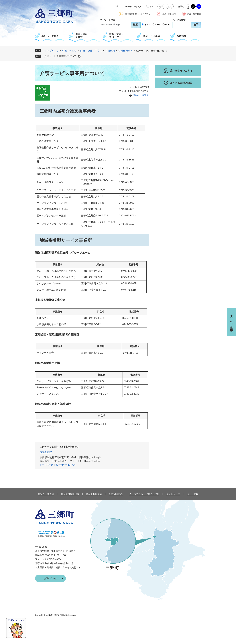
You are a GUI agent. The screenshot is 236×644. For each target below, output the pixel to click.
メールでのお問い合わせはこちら (58, 465)
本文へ (118, 6)
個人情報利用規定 (70, 494)
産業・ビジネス (151, 36)
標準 (161, 7)
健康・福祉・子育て (83, 36)
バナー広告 (192, 494)
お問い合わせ (50, 578)
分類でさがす (69, 51)
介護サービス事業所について (60, 56)
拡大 (170, 7)
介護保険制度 (126, 51)
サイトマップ (173, 494)
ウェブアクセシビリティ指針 (144, 494)
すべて (148, 25)
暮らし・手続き (50, 36)
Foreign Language (133, 6)
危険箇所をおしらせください (138, 14)
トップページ (52, 51)
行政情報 (182, 36)
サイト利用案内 (94, 494)
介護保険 (110, 51)
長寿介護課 (46, 452)
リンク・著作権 (46, 494)
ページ (158, 25)
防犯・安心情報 (169, 14)
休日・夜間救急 (194, 14)
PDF (167, 25)
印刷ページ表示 (141, 95)
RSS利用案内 (116, 494)
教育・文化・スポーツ (116, 36)
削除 (79, 56)
